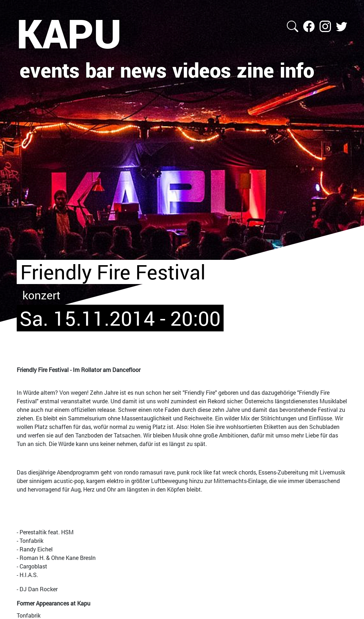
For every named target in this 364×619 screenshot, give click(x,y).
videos (202, 70)
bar (100, 70)
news (143, 70)
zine (255, 70)
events (50, 70)
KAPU (69, 33)
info (297, 70)
